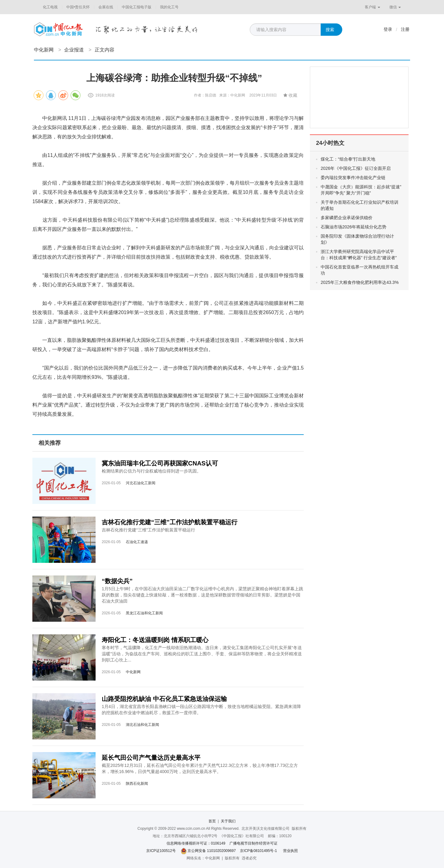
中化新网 (44, 50)
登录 (388, 29)
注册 (405, 29)
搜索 (330, 30)
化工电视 (50, 7)
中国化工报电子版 (137, 7)
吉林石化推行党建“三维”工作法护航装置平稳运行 (170, 522)
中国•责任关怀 (78, 7)
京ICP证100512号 (161, 851)
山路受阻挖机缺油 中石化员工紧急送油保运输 (164, 699)
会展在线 (106, 7)
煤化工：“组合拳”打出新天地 (348, 159)
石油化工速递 (137, 542)
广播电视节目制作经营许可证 (253, 843)
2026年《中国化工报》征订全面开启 (356, 168)
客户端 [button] (372, 7)
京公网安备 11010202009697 (212, 851)
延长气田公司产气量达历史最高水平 (151, 758)
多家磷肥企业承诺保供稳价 (347, 218)
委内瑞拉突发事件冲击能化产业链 (353, 178)
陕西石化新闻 (137, 784)
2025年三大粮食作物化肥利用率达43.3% (360, 282)
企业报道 (74, 50)
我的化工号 (169, 7)
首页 (212, 821)
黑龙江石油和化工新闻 (144, 613)
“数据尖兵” (117, 581)
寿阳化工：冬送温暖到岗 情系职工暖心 (155, 640)
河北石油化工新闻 (141, 483)
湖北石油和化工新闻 (142, 725)
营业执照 (290, 851)
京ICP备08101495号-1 (258, 851)
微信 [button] (395, 7)
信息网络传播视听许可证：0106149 (196, 843)
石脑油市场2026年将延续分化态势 (354, 227)
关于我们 (228, 821)
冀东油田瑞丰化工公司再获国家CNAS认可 (160, 463)
